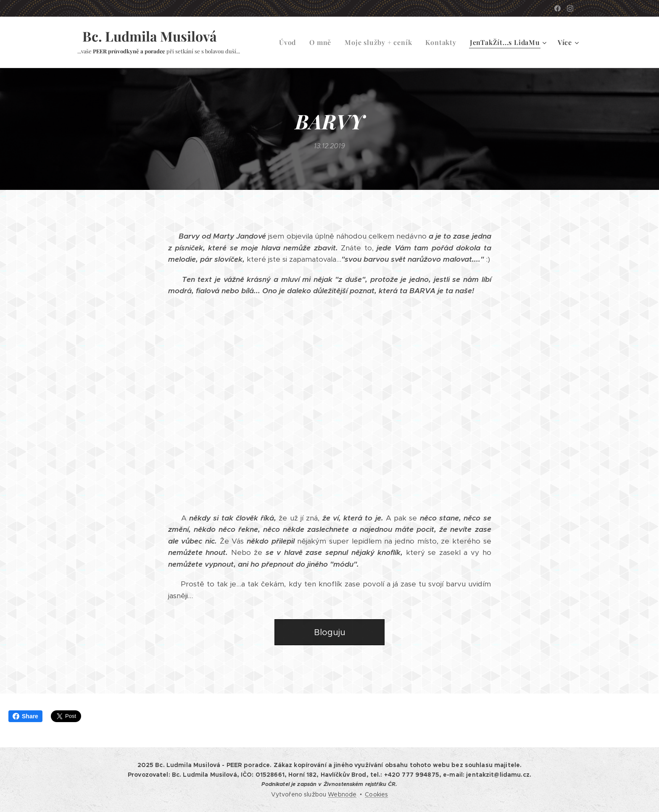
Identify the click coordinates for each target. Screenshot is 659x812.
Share (25, 716)
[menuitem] (290, 42)
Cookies (376, 794)
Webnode (342, 794)
